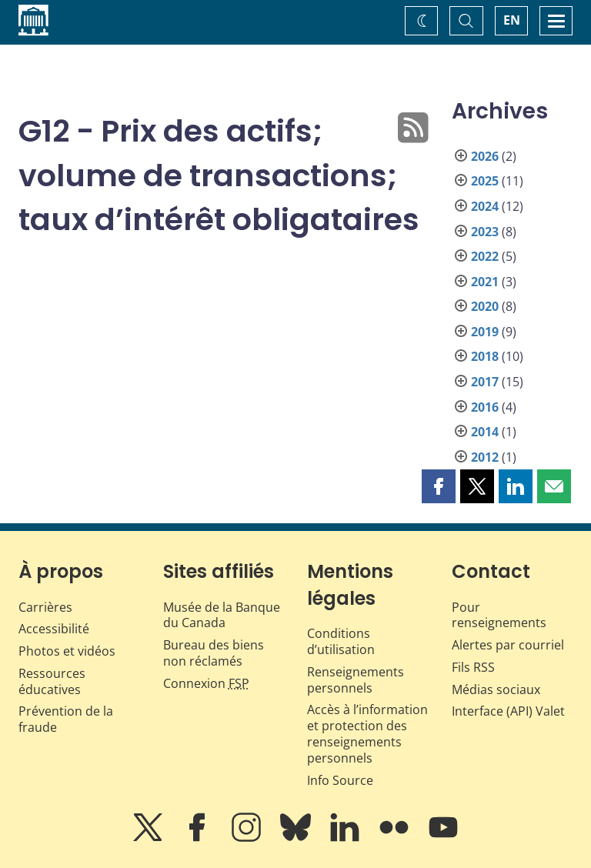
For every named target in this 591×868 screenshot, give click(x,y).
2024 (485, 206)
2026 (485, 156)
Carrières (45, 607)
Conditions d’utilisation (341, 641)
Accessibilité (54, 629)
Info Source (340, 780)
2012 (485, 457)
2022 (485, 256)
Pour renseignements (499, 615)
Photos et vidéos (67, 651)
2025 (485, 181)
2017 (485, 382)
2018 (485, 356)
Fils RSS (473, 667)
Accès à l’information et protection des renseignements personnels (367, 733)
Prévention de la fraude (66, 719)
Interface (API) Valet (508, 711)
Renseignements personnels (356, 680)
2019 (485, 332)
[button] (439, 486)
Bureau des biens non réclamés (214, 653)
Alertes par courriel (508, 645)
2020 (485, 306)
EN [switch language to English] (512, 20)
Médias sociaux (496, 689)
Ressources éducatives (52, 681)
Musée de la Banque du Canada (222, 615)
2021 (485, 282)
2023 (485, 232)
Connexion (206, 683)
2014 (485, 432)
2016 (485, 407)
